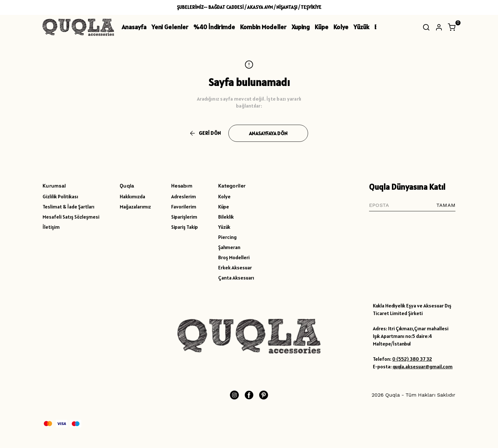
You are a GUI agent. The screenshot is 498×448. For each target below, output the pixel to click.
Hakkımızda (132, 196)
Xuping (301, 27)
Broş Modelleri (234, 257)
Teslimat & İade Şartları (68, 207)
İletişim (51, 227)
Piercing (227, 237)
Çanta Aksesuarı (236, 278)
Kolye (341, 27)
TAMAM (446, 205)
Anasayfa (134, 27)
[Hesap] (439, 27)
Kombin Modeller (263, 27)
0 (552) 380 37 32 (412, 359)
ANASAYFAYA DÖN (268, 133)
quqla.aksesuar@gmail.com (423, 366)
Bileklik (226, 217)
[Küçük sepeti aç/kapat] (452, 27)
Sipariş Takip (185, 227)
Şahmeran (229, 247)
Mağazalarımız (135, 207)
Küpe (322, 27)
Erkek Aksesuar (235, 267)
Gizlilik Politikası (60, 196)
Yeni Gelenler (170, 27)
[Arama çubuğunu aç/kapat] (426, 27)
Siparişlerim (184, 217)
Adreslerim (184, 196)
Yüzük (361, 27)
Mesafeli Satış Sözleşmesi (71, 217)
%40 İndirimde (214, 27)
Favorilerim (184, 207)
